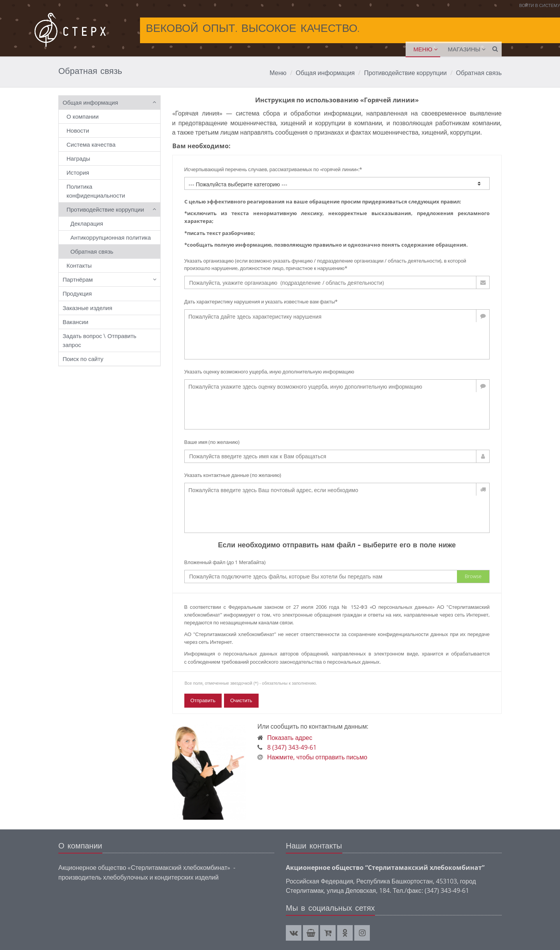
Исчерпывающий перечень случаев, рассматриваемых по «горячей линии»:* (273, 169)
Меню (423, 49)
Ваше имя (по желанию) (212, 442)
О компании (83, 116)
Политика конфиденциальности (96, 191)
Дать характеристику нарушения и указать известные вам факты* (261, 301)
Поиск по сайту (83, 359)
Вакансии (75, 322)
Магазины (464, 49)
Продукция (77, 293)
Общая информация (325, 73)
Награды (78, 158)
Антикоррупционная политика (111, 237)
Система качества (91, 144)
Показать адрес (290, 738)
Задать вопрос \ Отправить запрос (100, 340)
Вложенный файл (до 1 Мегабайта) (225, 562)
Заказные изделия (87, 308)
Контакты (79, 265)
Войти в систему (540, 5)
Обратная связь (479, 73)
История (78, 172)
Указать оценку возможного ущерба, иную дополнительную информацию (269, 372)
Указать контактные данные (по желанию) (233, 475)
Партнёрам (78, 279)
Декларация (87, 223)
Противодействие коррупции (405, 73)
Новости (78, 130)
